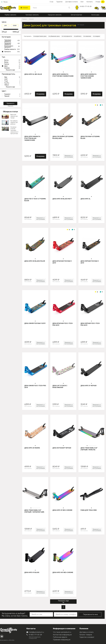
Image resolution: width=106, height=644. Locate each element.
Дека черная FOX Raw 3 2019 (90, 262)
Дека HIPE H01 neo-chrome (63, 572)
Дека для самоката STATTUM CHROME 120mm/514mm (88, 76)
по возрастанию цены (40, 36)
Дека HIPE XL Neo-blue (33, 74)
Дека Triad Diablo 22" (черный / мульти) (89, 449)
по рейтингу (78, 36)
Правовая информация (62, 640)
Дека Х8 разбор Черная (62, 448)
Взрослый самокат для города (14, 116)
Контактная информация (62, 635)
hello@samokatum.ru (35, 632)
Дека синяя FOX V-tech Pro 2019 (35, 387)
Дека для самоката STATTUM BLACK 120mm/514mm (32, 138)
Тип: (3, 57)
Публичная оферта (60, 637)
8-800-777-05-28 (86, 6)
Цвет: (4, 91)
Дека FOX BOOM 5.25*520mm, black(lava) (63, 137)
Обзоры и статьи (10, 112)
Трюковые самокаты (32, 15)
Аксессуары (95, 15)
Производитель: (9, 74)
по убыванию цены (54, 36)
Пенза (4, 2)
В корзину (41, 94)
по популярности (67, 36)
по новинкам (87, 36)
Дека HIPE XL (86, 199)
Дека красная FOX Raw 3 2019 (62, 262)
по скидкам (96, 36)
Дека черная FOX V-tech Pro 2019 (90, 324)
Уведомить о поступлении (69, 156)
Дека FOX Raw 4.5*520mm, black (90, 137)
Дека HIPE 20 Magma (32, 448)
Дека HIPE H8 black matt (62, 199)
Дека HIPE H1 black (32, 572)
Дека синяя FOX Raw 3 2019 (35, 323)
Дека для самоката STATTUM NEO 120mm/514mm (63, 75)
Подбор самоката (10, 15)
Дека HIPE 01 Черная (89, 386)
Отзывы (100, 2)
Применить (10, 103)
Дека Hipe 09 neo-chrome (62, 510)
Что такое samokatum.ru (62, 632)
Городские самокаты (55, 15)
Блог (82, 2)
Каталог (24, 8)
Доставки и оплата (72, 2)
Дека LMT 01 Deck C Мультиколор (60, 387)
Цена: (4, 22)
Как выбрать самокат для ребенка (14, 122)
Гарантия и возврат (87, 637)
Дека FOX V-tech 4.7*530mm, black (35, 200)
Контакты (90, 2)
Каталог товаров (86, 635)
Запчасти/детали (76, 15)
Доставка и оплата (86, 632)
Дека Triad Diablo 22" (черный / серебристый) (34, 511)
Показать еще (63, 601)
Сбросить (10, 106)
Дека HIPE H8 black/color (35, 261)
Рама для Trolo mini (89, 510)
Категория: (6, 37)
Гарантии (59, 2)
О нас (52, 2)
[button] (35, 72)
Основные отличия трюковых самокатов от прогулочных (14, 130)
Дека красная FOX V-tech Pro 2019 (63, 324)
